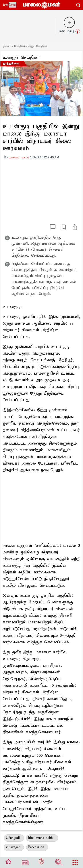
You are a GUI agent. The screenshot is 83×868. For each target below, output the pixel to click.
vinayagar (14, 847)
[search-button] (78, 4)
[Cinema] (59, 863)
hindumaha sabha (42, 838)
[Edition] (25, 862)
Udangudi (14, 838)
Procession (37, 847)
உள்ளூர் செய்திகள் (21, 57)
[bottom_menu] (8, 863)
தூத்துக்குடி (11, 64)
